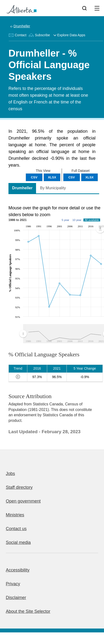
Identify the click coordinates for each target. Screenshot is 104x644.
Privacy (13, 584)
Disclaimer (16, 598)
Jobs (10, 474)
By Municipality (53, 188)
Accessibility (18, 570)
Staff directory (19, 487)
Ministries (15, 515)
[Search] (84, 8)
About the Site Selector (28, 611)
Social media (18, 542)
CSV (72, 177)
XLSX (89, 177)
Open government (23, 501)
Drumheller (22, 26)
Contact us (16, 529)
